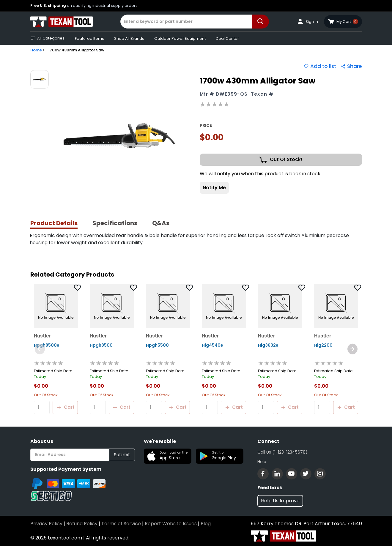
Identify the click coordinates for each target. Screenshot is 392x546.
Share (351, 66)
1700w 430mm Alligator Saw (76, 50)
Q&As (161, 223)
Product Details (54, 223)
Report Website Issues (171, 524)
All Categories (47, 38)
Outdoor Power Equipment (180, 38)
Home (36, 50)
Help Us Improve (280, 501)
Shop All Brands (129, 38)
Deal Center (227, 38)
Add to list (320, 66)
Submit (122, 455)
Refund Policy (82, 524)
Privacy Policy (46, 524)
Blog (206, 524)
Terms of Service (121, 524)
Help (262, 462)
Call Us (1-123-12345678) (282, 452)
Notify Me (214, 188)
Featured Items (89, 38)
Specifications (115, 223)
